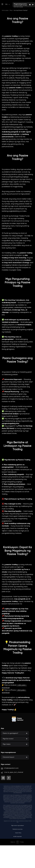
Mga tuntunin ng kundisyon (18, 826)
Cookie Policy (18, 833)
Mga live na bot (8, 739)
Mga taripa (7, 744)
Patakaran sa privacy (18, 829)
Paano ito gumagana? (10, 733)
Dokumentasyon (9, 757)
